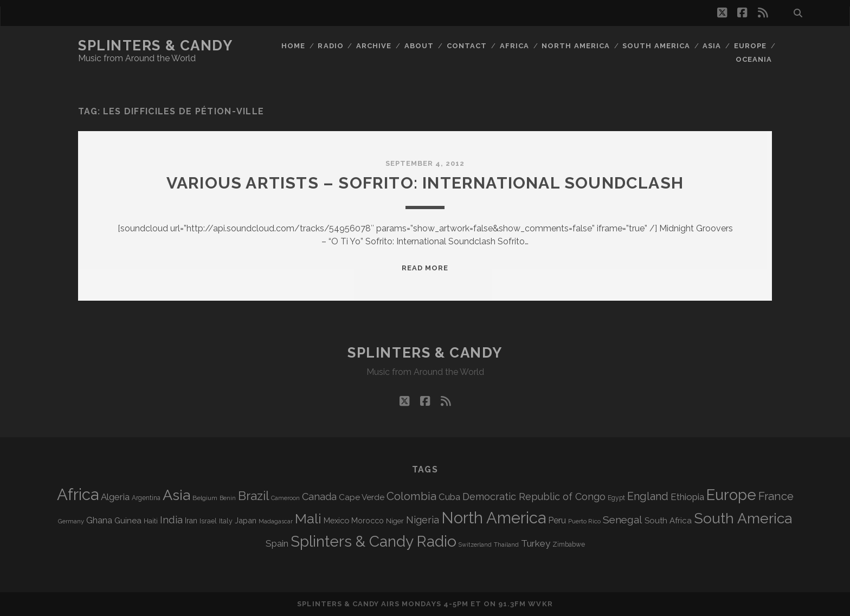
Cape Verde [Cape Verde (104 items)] (362, 497)
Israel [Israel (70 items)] (208, 521)
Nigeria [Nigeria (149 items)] (423, 520)
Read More (425, 268)
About (419, 46)
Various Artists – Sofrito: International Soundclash (425, 183)
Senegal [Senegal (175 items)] (623, 520)
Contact (467, 46)
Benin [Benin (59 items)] (228, 498)
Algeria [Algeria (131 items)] (115, 497)
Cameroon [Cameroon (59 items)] (285, 498)
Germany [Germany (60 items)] (71, 521)
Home (293, 46)
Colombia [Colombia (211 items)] (411, 496)
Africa (514, 46)
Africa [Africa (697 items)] (78, 494)
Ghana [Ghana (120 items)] (99, 520)
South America (656, 46)
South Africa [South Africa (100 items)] (668, 520)
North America (576, 46)
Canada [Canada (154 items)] (319, 497)
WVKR (540, 604)
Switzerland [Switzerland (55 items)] (475, 544)
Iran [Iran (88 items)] (191, 521)
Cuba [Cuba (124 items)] (449, 497)
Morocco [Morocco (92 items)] (368, 520)
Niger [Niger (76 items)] (395, 521)
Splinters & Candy (156, 46)
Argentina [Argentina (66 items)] (146, 498)
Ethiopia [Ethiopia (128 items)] (687, 497)
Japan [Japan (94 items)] (246, 520)
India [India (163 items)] (171, 520)
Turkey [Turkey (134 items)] (536, 543)
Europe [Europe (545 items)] (731, 495)
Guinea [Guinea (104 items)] (128, 521)
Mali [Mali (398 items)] (308, 518)
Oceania (754, 59)
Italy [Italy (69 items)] (226, 521)
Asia (712, 46)
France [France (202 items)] (776, 496)
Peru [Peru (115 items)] (557, 520)
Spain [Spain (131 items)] (277, 543)
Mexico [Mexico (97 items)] (336, 520)
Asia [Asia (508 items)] (176, 495)
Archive (374, 46)
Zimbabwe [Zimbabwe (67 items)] (569, 544)
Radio (330, 46)
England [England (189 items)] (648, 496)
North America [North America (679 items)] (494, 518)
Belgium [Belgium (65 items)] (205, 498)
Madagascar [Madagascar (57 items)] (276, 521)
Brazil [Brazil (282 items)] (253, 496)
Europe (750, 46)
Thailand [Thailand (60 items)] (506, 544)
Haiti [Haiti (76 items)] (151, 521)
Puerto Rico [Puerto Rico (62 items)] (584, 521)
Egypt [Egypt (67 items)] (616, 498)
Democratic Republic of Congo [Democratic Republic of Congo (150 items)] (534, 497)
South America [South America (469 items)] (743, 518)
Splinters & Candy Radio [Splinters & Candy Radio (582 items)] (374, 542)
